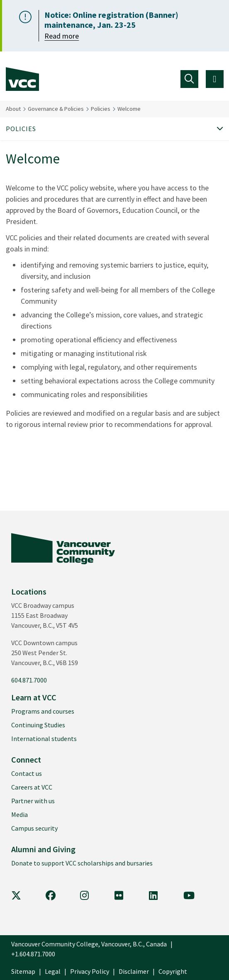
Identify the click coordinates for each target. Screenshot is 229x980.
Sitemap (23, 971)
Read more (62, 36)
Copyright (173, 971)
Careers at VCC (32, 787)
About (13, 109)
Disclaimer (134, 971)
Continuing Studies (38, 725)
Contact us (27, 773)
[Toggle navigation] (189, 79)
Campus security (34, 828)
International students (44, 739)
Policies (101, 109)
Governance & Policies (56, 109)
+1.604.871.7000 (33, 954)
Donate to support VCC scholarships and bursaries (82, 863)
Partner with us (33, 801)
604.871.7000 (29, 680)
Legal (53, 971)
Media (19, 814)
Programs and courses (43, 711)
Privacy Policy (90, 971)
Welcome (129, 109)
